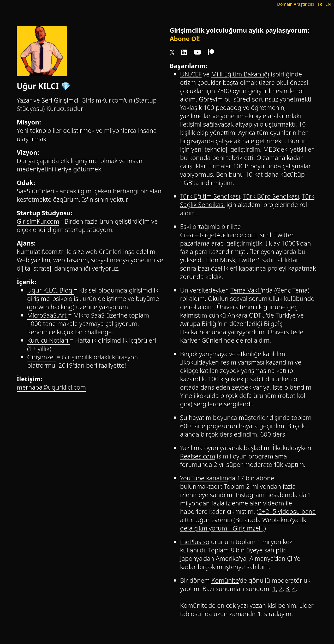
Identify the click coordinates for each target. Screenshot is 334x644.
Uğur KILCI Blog (50, 290)
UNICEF (191, 74)
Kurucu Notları (49, 340)
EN (328, 4)
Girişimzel (42, 357)
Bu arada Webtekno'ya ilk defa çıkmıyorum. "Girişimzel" (243, 524)
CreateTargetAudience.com (218, 235)
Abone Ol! (185, 38)
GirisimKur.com (38, 221)
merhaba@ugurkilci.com (51, 387)
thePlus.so (195, 542)
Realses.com (198, 456)
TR (320, 4)
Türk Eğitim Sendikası (210, 196)
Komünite (225, 580)
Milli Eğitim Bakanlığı (240, 74)
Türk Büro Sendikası (271, 196)
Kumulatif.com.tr (40, 251)
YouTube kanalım (204, 478)
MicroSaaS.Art (48, 315)
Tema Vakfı (246, 290)
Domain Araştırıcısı (296, 4)
